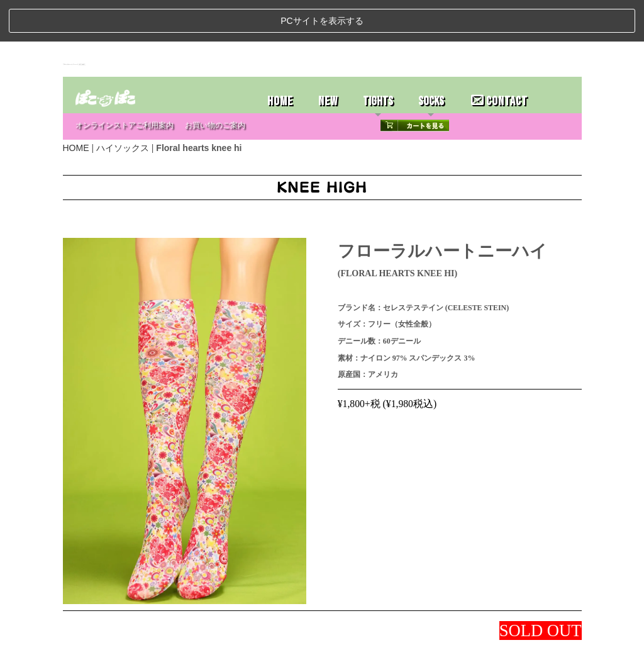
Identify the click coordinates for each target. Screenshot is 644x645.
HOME (280, 59)
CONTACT (499, 59)
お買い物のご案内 (215, 83)
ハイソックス (123, 106)
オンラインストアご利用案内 (125, 83)
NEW (328, 59)
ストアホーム (113, 631)
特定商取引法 (157, 631)
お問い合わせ (201, 631)
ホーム (79, 631)
